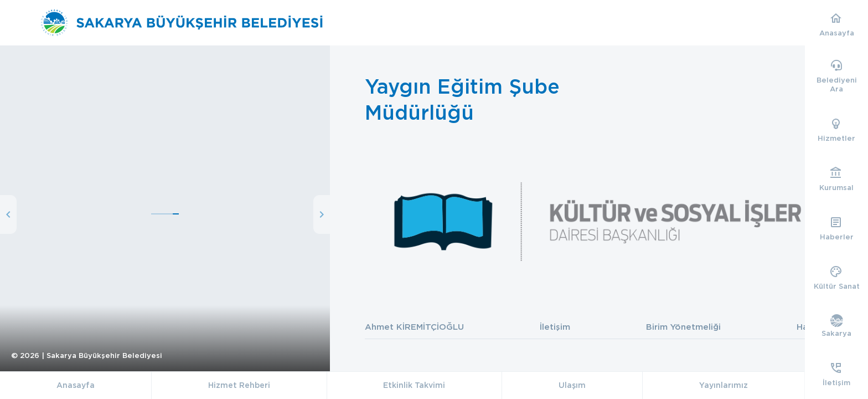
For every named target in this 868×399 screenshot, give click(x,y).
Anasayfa (76, 385)
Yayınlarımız (724, 385)
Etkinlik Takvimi (414, 385)
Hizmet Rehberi (239, 385)
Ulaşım (572, 385)
